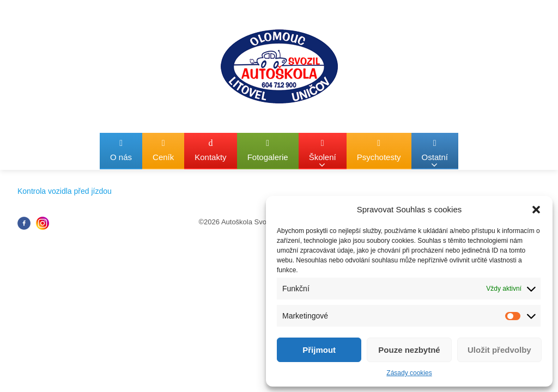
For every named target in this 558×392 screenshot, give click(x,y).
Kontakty (210, 150)
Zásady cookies (409, 373)
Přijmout (319, 350)
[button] (536, 210)
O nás (121, 150)
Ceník (163, 150)
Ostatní (435, 154)
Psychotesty (379, 150)
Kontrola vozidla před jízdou (65, 191)
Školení (323, 154)
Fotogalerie (268, 150)
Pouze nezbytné (409, 350)
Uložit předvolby (499, 350)
